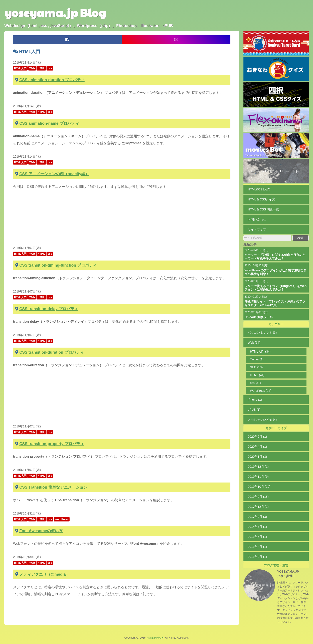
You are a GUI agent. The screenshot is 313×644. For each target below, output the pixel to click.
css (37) (255, 383)
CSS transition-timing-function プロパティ (58, 265)
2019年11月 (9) (258, 477)
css (50, 68)
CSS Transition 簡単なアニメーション (53, 487)
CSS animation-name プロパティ (49, 123)
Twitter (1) (257, 359)
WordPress (62, 519)
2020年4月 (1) (257, 447)
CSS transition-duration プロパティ (52, 352)
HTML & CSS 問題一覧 (263, 209)
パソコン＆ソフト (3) (262, 333)
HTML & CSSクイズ (261, 199)
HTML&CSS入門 (259, 189)
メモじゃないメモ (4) (262, 420)
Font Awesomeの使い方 (41, 531)
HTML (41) (257, 375)
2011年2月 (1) (257, 557)
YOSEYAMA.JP (288, 572)
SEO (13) (256, 367)
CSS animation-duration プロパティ (52, 80)
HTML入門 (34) (260, 351)
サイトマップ (257, 229)
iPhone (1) (255, 400)
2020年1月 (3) (257, 457)
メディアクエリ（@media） (45, 574)
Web (32, 68)
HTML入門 (20, 68)
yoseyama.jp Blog (55, 12)
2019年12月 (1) (258, 467)
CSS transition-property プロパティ (52, 444)
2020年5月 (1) (257, 437)
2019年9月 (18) (258, 497)
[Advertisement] (122, 220)
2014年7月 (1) (257, 527)
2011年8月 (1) (257, 537)
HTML (41, 68)
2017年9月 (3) (257, 517)
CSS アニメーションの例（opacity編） (54, 174)
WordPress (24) (261, 391)
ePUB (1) (254, 410)
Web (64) (254, 343)
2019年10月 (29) (259, 487)
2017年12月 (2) (258, 507)
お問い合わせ (257, 219)
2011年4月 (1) (257, 547)
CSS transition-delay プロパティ (49, 309)
